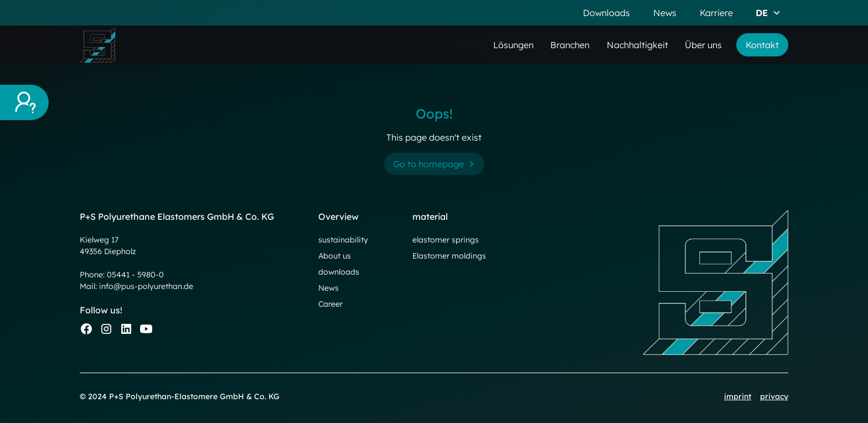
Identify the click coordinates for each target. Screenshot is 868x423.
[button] (768, 13)
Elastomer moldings (449, 256)
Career (330, 304)
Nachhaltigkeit (637, 45)
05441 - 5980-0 (135, 275)
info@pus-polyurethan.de (146, 286)
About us (335, 256)
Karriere (716, 13)
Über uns (703, 45)
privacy (774, 396)
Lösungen (513, 45)
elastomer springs (446, 240)
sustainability (343, 240)
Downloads (606, 13)
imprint (738, 396)
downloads (339, 272)
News (665, 13)
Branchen (570, 45)
